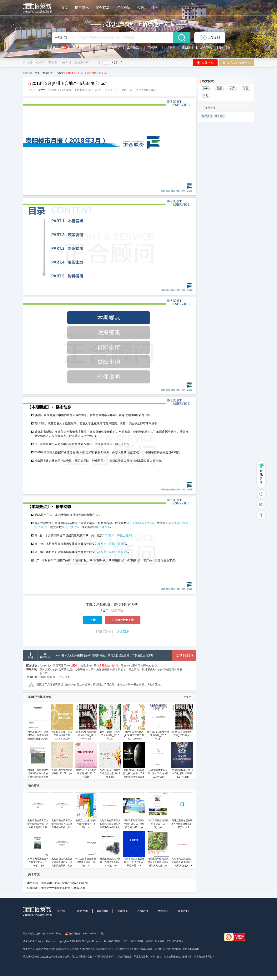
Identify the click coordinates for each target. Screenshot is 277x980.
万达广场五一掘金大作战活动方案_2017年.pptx (110, 760)
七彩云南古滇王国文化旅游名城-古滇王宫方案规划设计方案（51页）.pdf (38, 812)
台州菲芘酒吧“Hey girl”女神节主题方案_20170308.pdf (134, 722)
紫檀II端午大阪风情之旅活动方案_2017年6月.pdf (86, 722)
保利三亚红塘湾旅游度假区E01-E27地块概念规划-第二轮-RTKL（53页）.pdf (134, 812)
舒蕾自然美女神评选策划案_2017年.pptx (62, 758)
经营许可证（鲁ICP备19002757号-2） (43, 934)
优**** (42, 90)
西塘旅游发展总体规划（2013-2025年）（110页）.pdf (110, 849)
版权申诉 (81, 63)
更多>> (188, 697)
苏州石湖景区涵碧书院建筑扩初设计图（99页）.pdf (38, 849)
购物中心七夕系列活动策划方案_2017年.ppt (86, 760)
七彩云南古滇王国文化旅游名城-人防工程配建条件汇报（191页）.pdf (62, 812)
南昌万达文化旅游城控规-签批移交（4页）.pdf (86, 811)
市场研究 (47, 73)
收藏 (52, 63)
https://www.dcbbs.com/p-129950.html (63, 888)
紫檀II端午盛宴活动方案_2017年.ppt (182, 720)
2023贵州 (207, 116)
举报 (66, 63)
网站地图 (103, 911)
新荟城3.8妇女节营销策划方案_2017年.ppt (158, 722)
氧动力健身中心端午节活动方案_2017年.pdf (110, 722)
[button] (16, 29)
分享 (40, 63)
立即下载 (205, 63)
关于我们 (62, 911)
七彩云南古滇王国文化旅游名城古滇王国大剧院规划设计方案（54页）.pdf (62, 851)
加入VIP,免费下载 (237, 63)
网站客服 (163, 911)
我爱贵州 (220, 116)
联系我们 (183, 911)
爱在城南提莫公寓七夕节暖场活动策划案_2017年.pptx (182, 760)
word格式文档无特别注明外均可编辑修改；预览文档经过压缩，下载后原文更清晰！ (106, 655)
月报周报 (59, 73)
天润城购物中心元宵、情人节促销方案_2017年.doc (158, 760)
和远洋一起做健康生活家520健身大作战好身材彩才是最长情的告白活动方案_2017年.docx (38, 764)
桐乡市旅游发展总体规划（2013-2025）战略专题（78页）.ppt (134, 851)
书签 (28, 63)
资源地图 (123, 911)
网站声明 (82, 911)
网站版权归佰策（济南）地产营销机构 (124, 941)
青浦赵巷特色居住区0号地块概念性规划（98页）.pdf (182, 811)
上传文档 (210, 38)
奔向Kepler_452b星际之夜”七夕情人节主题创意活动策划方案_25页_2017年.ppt (134, 762)
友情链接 (143, 911)
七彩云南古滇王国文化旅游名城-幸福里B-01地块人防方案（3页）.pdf (182, 851)
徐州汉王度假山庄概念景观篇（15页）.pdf (158, 811)
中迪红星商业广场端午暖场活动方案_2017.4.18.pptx (62, 722)
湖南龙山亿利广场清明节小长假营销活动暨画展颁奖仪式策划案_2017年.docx (38, 724)
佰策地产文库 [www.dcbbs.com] (39, 941)
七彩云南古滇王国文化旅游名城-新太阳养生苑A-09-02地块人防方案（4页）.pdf (110, 812)
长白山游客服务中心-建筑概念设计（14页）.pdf (86, 849)
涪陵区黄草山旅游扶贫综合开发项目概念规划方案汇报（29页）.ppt (158, 851)
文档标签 (210, 108)
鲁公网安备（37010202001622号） (85, 934)
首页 (38, 73)
